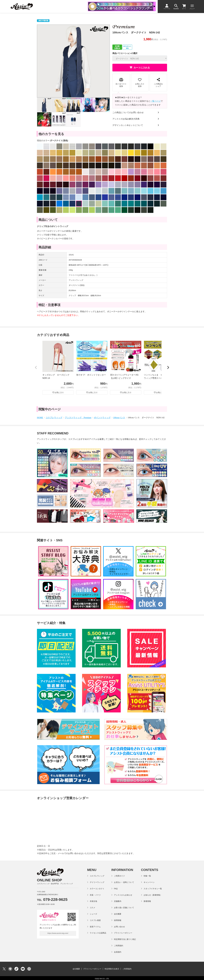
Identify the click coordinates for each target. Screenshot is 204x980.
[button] (36, 368)
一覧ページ (155, 101)
